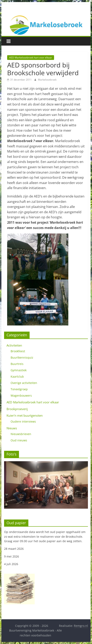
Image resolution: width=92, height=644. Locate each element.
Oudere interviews (23, 421)
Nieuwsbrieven (21, 434)
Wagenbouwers (21, 395)
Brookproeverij (17, 409)
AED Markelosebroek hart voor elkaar (31, 58)
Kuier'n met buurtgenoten (25, 415)
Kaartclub (17, 376)
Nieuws (12, 428)
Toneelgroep (19, 389)
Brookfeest (18, 351)
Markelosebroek (47, 80)
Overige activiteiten (24, 383)
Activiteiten (14, 345)
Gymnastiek (19, 370)
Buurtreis (17, 364)
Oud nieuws (19, 440)
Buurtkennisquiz (22, 357)
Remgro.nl (81, 626)
